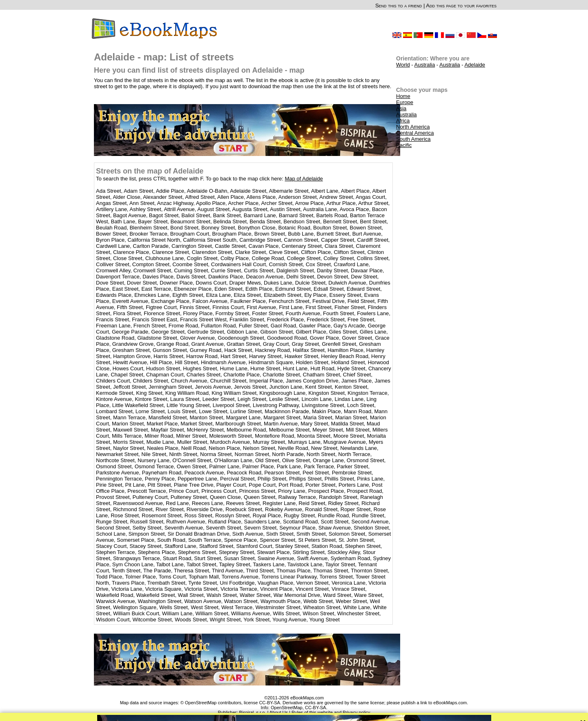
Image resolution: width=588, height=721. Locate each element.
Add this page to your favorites (461, 6)
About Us (279, 712)
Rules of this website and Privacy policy (331, 712)
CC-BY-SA (316, 708)
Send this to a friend (399, 6)
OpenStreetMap (287, 708)
